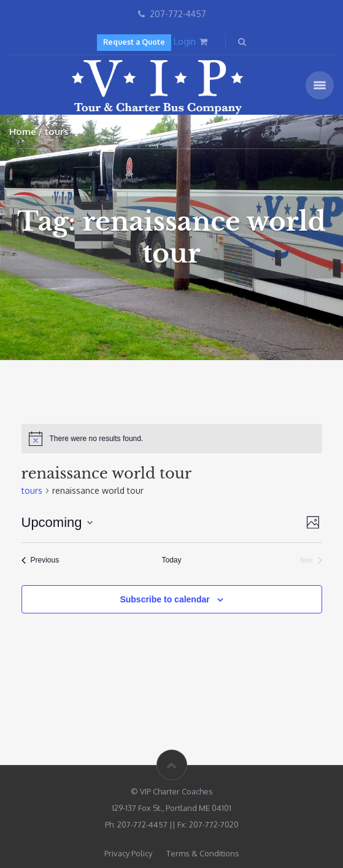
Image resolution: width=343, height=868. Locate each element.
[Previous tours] (40, 560)
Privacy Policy (128, 853)
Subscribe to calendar (164, 599)
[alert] (172, 439)
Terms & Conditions (203, 853)
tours (32, 490)
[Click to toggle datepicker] (57, 522)
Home (23, 132)
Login (185, 41)
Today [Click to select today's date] (171, 560)
